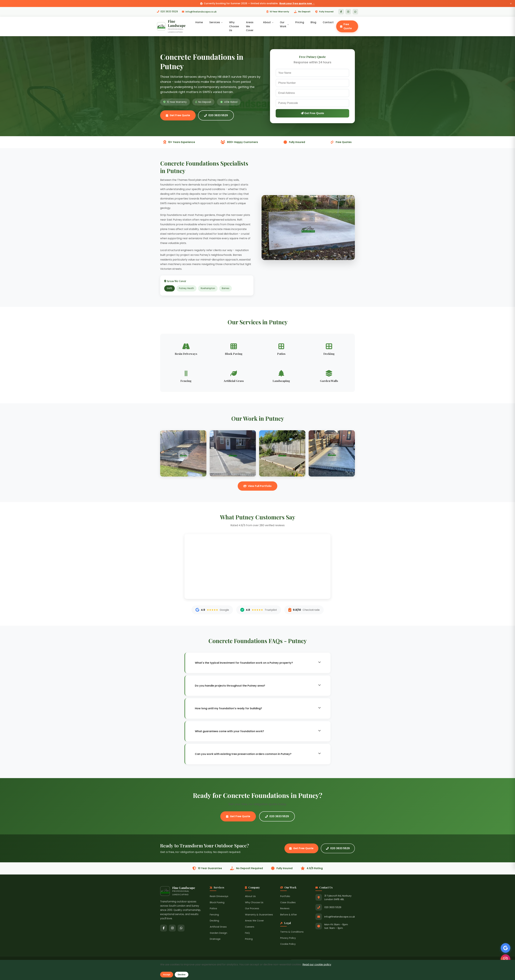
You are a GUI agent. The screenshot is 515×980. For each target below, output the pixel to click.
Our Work (284, 24)
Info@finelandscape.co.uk (199, 12)
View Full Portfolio (257, 486)
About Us (250, 897)
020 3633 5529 (167, 12)
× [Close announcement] (511, 3)
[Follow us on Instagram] (505, 959)
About (268, 22)
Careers (250, 927)
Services (216, 22)
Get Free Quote (178, 116)
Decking (214, 921)
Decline (181, 975)
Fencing (214, 915)
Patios (213, 909)
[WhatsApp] (355, 12)
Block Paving (217, 903)
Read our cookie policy (317, 964)
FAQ (247, 933)
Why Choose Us (234, 26)
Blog (313, 22)
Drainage (215, 939)
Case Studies (288, 903)
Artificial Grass (218, 927)
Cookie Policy (288, 944)
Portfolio (285, 897)
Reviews (285, 909)
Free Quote (346, 26)
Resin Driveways (219, 897)
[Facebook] (341, 12)
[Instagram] (348, 12)
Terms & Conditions (292, 932)
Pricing (300, 22)
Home (199, 22)
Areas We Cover (250, 26)
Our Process (252, 909)
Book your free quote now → (297, 3)
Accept (167, 975)
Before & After (289, 915)
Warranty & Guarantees (259, 915)
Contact (328, 22)
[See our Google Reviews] (505, 948)
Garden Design (218, 933)
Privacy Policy (288, 938)
